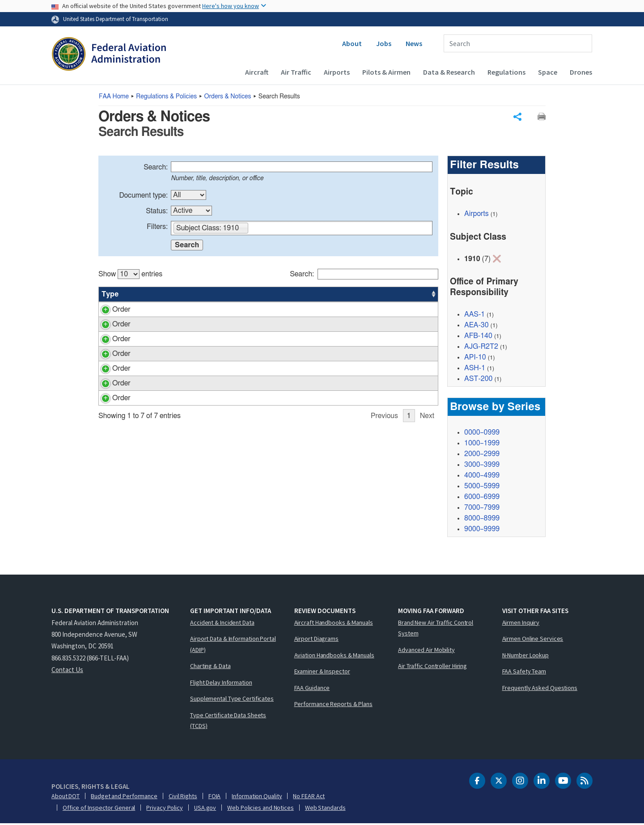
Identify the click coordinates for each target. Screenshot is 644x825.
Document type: (143, 196)
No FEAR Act (309, 797)
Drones (581, 72)
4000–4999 (482, 477)
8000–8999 (482, 520)
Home (114, 97)
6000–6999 (482, 498)
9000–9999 (482, 530)
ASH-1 (475, 369)
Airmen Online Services (533, 640)
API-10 (475, 359)
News (414, 43)
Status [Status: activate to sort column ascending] (333, 295)
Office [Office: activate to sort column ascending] (366, 295)
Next (427, 492)
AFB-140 (478, 337)
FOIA (215, 797)
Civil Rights (183, 797)
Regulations (506, 72)
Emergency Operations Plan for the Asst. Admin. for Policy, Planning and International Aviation (244, 321)
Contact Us (67, 671)
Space (548, 72)
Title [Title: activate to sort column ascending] (183, 295)
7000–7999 (482, 509)
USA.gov (205, 809)
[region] (268, 379)
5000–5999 (482, 487)
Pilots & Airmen (386, 72)
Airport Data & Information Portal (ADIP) (233, 645)
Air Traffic (296, 72)
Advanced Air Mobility (426, 651)
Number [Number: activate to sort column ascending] (144, 295)
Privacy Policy (165, 809)
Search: (156, 168)
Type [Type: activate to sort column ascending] (110, 295)
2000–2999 (482, 455)
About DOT (66, 797)
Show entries (130, 275)
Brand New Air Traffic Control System (436, 629)
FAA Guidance (312, 689)
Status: (157, 212)
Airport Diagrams (316, 640)
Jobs (384, 43)
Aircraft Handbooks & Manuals (334, 624)
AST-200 (478, 380)
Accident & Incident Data (222, 624)
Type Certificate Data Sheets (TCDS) (228, 722)
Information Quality (257, 797)
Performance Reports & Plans (333, 705)
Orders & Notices (228, 97)
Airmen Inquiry (521, 624)
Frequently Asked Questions (540, 689)
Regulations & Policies (166, 97)
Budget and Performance (124, 797)
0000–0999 (482, 434)
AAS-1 (475, 316)
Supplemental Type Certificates (232, 700)
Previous (384, 492)
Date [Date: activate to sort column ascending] (405, 295)
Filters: (157, 228)
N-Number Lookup (526, 656)
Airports (337, 72)
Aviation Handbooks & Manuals (334, 656)
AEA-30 (368, 372)
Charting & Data (210, 667)
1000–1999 (482, 444)
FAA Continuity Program (213, 474)
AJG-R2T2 (481, 348)
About (352, 43)
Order (111, 310)
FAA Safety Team (524, 673)
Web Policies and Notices (261, 809)
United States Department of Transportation (116, 19)
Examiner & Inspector (322, 673)
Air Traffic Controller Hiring (432, 667)
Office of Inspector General (99, 809)
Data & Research (449, 72)
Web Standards (325, 809)
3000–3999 (482, 466)
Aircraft (257, 72)
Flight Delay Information (221, 684)
